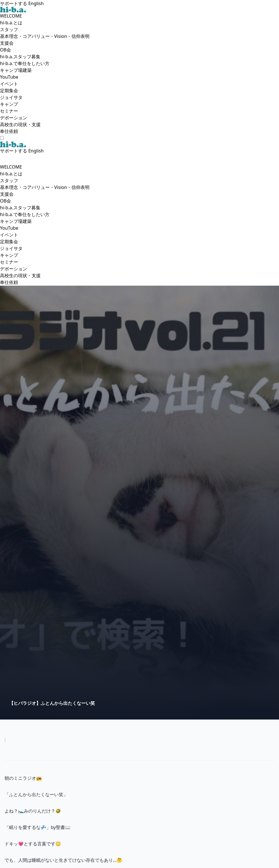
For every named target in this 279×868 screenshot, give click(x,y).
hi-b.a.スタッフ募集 (20, 57)
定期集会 (9, 91)
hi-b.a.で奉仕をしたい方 (25, 63)
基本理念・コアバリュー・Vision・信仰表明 (45, 36)
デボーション (14, 118)
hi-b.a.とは (11, 23)
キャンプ (9, 104)
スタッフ (9, 29)
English (36, 3)
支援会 (7, 43)
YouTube (9, 77)
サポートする (14, 3)
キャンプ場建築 (16, 70)
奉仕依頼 (9, 131)
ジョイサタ (11, 97)
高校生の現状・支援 (20, 124)
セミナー (9, 111)
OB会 (6, 50)
